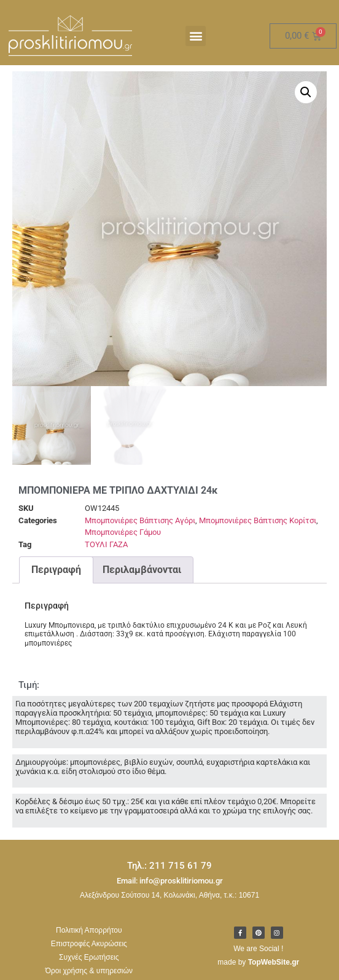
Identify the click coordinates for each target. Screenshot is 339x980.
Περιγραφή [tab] (56, 570)
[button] (196, 36)
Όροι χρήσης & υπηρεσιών (89, 971)
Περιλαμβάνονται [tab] (142, 570)
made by (258, 962)
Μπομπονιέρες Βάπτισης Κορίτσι (258, 520)
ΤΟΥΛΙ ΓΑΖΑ (106, 544)
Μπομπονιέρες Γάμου (123, 532)
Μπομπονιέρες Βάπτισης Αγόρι (140, 520)
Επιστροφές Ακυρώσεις (89, 944)
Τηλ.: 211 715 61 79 (169, 866)
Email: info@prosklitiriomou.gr (170, 881)
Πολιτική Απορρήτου (89, 930)
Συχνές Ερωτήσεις (89, 957)
